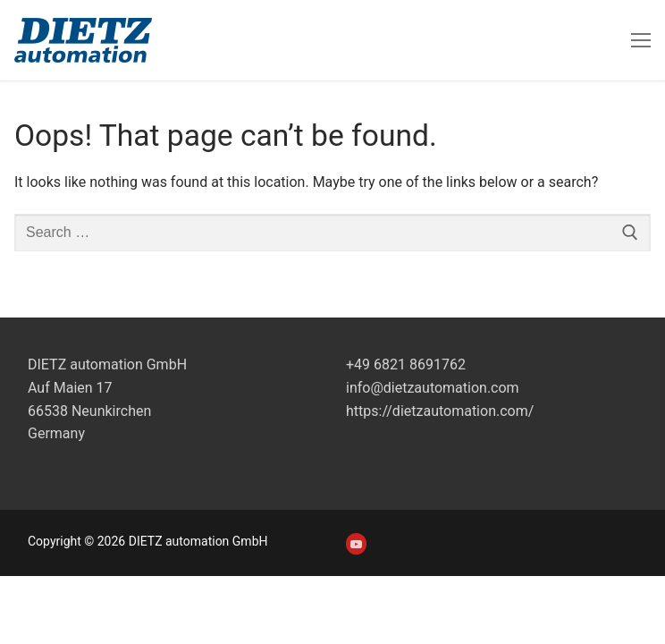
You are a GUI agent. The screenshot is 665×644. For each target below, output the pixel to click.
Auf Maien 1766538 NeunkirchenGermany (89, 411)
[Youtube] (356, 543)
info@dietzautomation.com (433, 388)
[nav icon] (641, 40)
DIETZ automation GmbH (107, 364)
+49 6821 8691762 (406, 364)
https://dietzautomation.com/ (440, 411)
